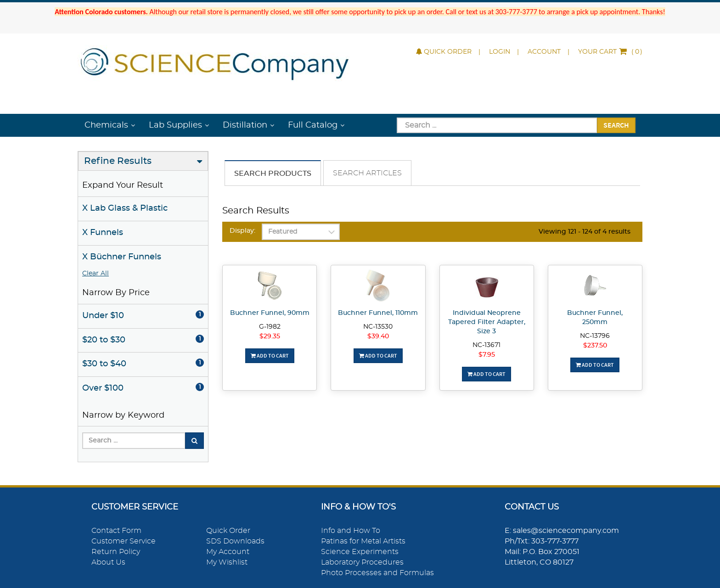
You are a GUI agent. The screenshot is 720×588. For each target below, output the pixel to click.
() (610, 52)
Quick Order (444, 52)
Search (616, 125)
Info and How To (351, 531)
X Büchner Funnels (122, 257)
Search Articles (367, 173)
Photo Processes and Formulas (377, 573)
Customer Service (124, 541)
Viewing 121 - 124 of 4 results (585, 232)
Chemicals (106, 125)
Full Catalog (313, 125)
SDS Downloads (235, 541)
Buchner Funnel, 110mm (378, 313)
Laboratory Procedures (362, 562)
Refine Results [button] (118, 161)
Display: (242, 231)
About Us (108, 562)
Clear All (96, 274)
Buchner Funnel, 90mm (270, 313)
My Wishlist (227, 562)
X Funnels (103, 233)
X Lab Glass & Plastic (125, 208)
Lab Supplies (175, 125)
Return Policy (116, 552)
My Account (228, 552)
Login (500, 52)
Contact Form (116, 531)
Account (544, 52)
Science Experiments (360, 552)
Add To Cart (270, 356)
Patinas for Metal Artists (363, 541)
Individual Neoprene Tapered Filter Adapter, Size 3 (487, 322)
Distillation (245, 125)
